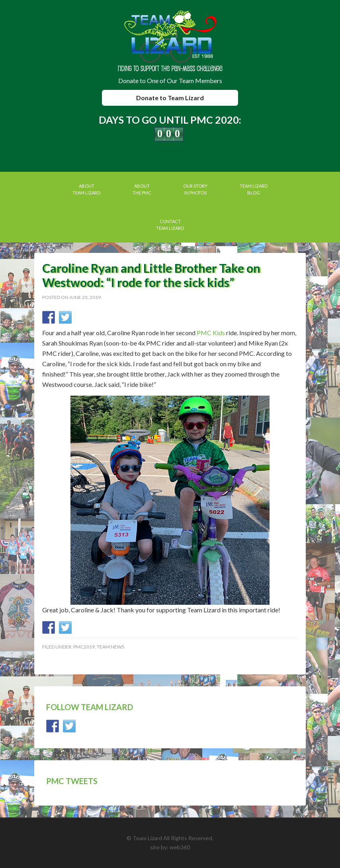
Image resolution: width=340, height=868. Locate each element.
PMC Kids (211, 333)
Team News (110, 647)
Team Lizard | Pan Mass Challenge (170, 42)
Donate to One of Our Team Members (170, 81)
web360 (180, 847)
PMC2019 (84, 647)
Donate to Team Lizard (170, 98)
